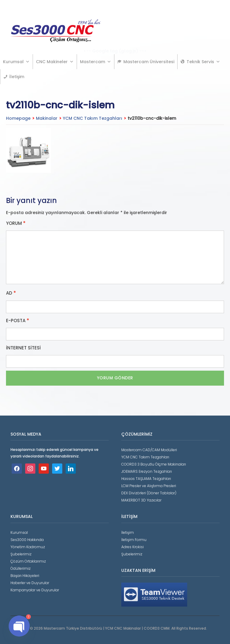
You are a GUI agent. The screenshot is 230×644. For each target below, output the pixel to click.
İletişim (17, 77)
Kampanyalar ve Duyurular (35, 590)
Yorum (16, 223)
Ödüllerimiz (21, 568)
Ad (11, 293)
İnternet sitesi (23, 348)
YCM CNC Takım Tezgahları (93, 118)
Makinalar (47, 118)
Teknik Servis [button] (203, 62)
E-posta (18, 321)
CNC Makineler (55, 62)
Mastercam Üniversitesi (149, 62)
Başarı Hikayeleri (25, 576)
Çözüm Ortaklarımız (28, 561)
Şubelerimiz (21, 554)
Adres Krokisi (133, 547)
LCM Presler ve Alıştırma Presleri (149, 486)
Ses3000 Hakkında (27, 540)
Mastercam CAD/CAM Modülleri (149, 450)
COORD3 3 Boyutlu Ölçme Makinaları (154, 464)
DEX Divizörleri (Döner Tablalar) (149, 493)
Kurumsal (16, 62)
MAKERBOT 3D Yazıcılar (141, 500)
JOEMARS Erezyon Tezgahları (147, 471)
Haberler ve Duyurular (30, 583)
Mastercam (96, 62)
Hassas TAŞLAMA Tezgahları (146, 479)
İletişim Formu (134, 540)
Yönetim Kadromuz (28, 547)
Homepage (18, 118)
